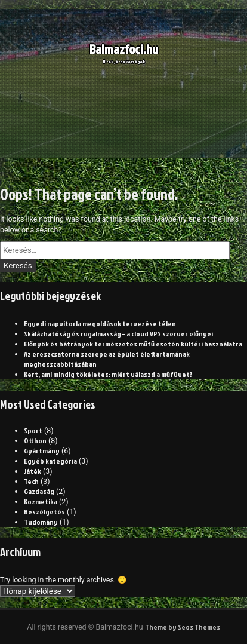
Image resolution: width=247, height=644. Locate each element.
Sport (33, 430)
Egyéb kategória (50, 461)
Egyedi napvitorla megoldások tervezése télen (100, 323)
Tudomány (41, 522)
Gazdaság (39, 491)
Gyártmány (42, 451)
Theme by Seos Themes (183, 627)
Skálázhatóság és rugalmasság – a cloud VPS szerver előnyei (118, 334)
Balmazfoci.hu (124, 52)
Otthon (35, 441)
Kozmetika (41, 502)
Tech (31, 481)
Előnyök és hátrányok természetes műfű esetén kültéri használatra (133, 344)
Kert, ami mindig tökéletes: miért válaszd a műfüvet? (108, 374)
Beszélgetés (44, 512)
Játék (33, 471)
